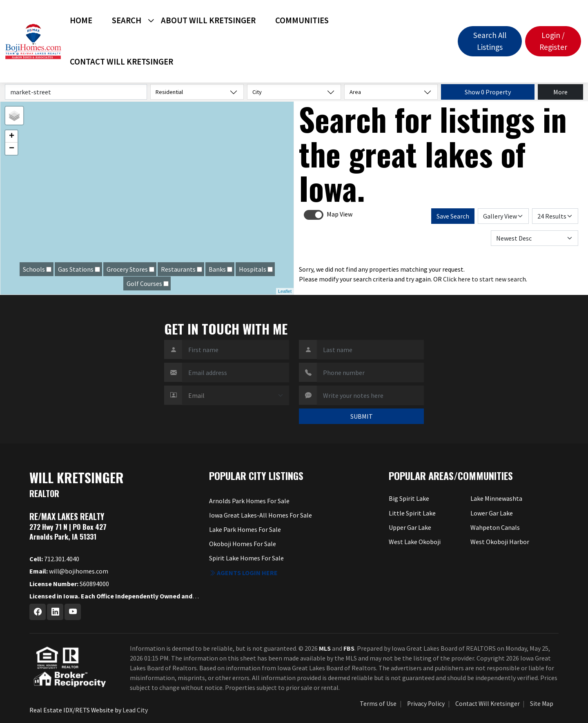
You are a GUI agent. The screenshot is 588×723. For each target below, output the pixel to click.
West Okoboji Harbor (500, 542)
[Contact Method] (236, 395)
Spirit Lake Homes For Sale (246, 558)
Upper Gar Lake (410, 527)
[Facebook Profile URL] (38, 612)
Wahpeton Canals (495, 527)
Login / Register (553, 41)
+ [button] (12, 136)
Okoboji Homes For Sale (243, 544)
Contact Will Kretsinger (121, 62)
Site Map (542, 704)
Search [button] (127, 20)
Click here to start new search (484, 279)
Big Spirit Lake (409, 498)
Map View (340, 214)
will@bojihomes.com (69, 571)
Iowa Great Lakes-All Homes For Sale (261, 515)
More (560, 92)
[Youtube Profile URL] (73, 612)
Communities (302, 20)
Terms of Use (378, 704)
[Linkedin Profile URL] (55, 612)
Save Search (453, 216)
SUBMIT (362, 416)
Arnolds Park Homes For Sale (249, 501)
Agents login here (243, 573)
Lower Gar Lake (492, 513)
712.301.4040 (54, 559)
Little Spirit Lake (412, 513)
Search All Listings (490, 41)
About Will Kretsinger (208, 20)
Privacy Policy (426, 704)
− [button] (12, 149)
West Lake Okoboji (415, 542)
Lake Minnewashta (496, 498)
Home (81, 20)
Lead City (135, 710)
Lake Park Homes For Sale (245, 529)
